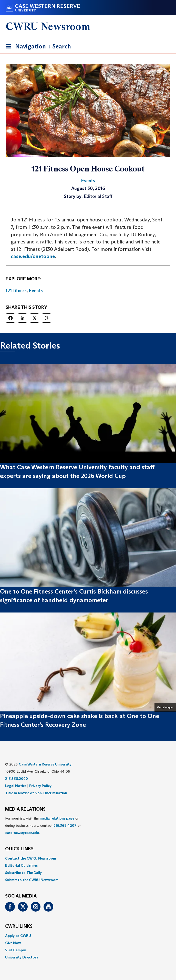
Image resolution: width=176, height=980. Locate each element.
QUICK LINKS (19, 849)
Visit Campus (16, 950)
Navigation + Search (37, 47)
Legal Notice (16, 786)
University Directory (22, 957)
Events (36, 291)
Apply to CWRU (18, 936)
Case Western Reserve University (45, 764)
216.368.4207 (65, 825)
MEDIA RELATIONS (25, 809)
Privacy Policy (40, 786)
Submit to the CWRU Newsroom (32, 880)
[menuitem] (88, 858)
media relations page (57, 818)
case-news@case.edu (22, 833)
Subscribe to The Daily (23, 873)
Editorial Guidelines (21, 865)
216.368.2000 (17, 779)
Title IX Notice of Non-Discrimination (36, 793)
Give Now (13, 943)
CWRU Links (19, 926)
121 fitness (16, 291)
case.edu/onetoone (33, 256)
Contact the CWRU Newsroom (31, 858)
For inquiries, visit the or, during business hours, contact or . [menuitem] (43, 825)
